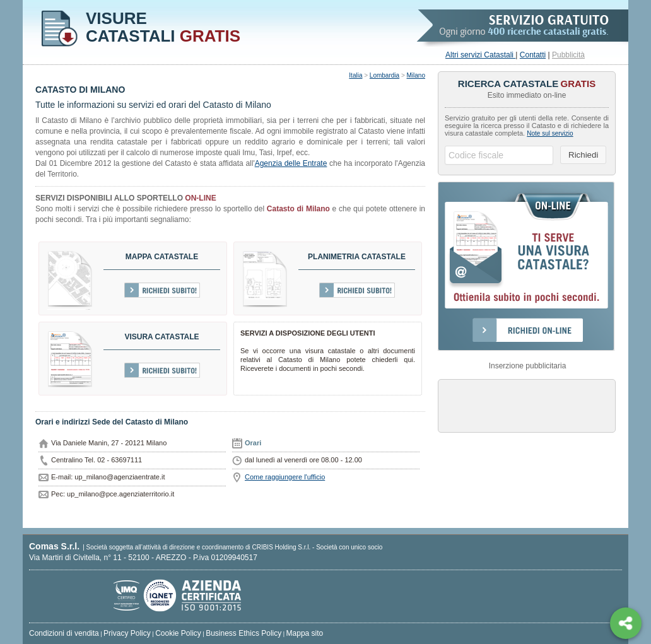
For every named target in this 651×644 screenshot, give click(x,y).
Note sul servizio (550, 133)
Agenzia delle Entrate (291, 163)
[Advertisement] (527, 405)
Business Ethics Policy (243, 633)
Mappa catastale (162, 257)
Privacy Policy (127, 633)
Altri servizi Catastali (480, 55)
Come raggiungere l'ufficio (285, 477)
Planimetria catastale (357, 257)
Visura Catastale (161, 337)
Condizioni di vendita (64, 633)
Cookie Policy (178, 633)
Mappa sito (305, 633)
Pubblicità (568, 55)
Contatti (533, 55)
